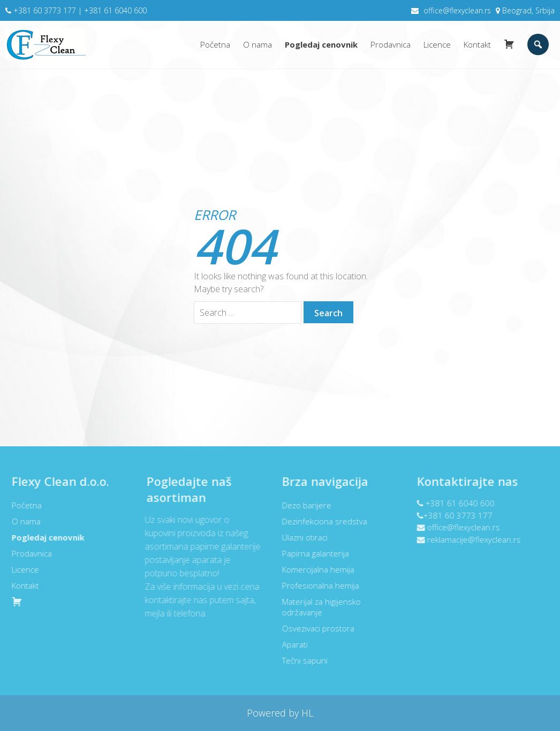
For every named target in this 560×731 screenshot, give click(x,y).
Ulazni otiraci (301, 537)
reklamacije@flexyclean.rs (470, 539)
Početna (215, 44)
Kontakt (477, 44)
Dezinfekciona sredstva (320, 521)
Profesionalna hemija (316, 585)
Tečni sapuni (301, 660)
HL (306, 713)
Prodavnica (391, 44)
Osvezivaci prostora (314, 628)
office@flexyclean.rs (457, 10)
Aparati (291, 644)
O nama (258, 44)
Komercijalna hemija (314, 569)
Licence (437, 44)
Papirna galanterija (311, 553)
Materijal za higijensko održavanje (317, 607)
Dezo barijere (302, 505)
